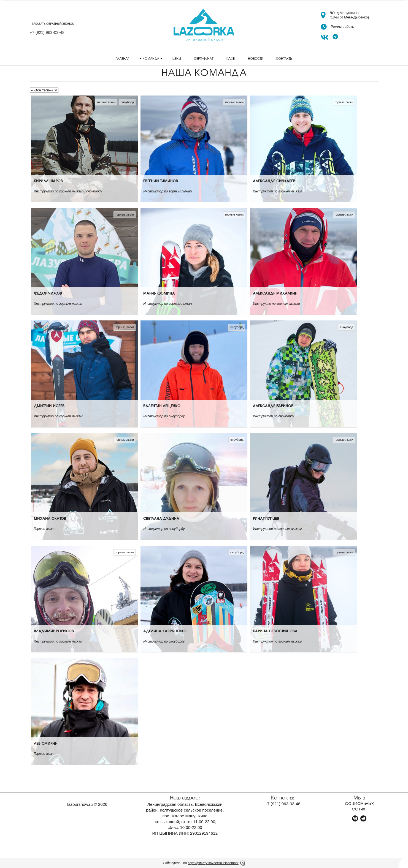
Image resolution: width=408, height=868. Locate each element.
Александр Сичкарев (274, 194)
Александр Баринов (273, 419)
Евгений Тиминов (161, 194)
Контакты (284, 58)
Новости (256, 58)
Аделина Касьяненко (165, 644)
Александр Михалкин (275, 307)
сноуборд (127, 102)
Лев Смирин (46, 757)
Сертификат (204, 58)
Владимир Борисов (54, 644)
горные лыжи (106, 102)
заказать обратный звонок (53, 24)
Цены (177, 58)
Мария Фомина (159, 307)
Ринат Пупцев (266, 532)
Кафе (231, 58)
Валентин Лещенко (162, 419)
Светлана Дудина (161, 532)
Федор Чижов (48, 307)
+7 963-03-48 (47, 32)
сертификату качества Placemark (213, 863)
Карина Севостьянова (275, 644)
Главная (123, 58)
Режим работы (343, 27)
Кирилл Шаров (48, 194)
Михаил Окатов (50, 532)
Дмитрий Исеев (49, 419)
